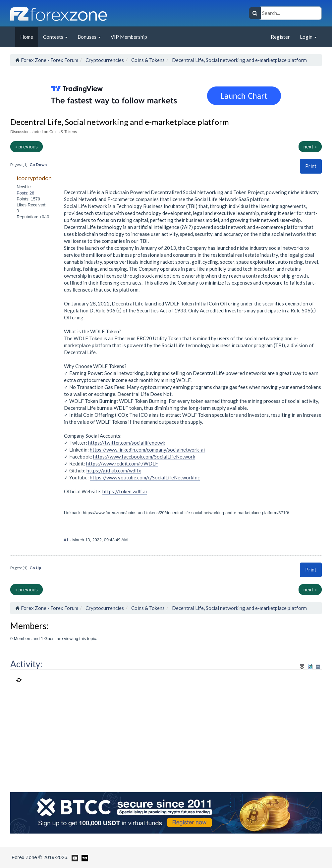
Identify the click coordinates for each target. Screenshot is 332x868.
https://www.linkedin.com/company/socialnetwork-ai (147, 450)
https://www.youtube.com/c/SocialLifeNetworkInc (145, 477)
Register (280, 37)
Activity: (26, 664)
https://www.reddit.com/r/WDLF (122, 463)
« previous (27, 146)
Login (308, 37)
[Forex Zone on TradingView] (84, 857)
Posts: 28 (25, 193)
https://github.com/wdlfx (114, 470)
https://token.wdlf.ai (125, 491)
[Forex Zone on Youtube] (74, 857)
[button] (311, 166)
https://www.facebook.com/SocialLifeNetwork (144, 457)
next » (310, 146)
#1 (67, 540)
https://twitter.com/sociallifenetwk (127, 443)
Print (311, 166)
